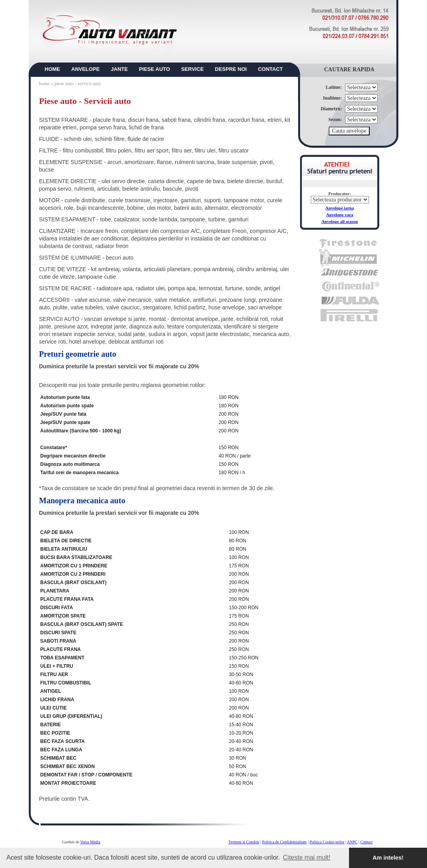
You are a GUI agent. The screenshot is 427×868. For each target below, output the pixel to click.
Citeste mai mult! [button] (307, 857)
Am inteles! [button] (388, 858)
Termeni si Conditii (244, 842)
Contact (366, 842)
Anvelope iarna (340, 208)
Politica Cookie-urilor (327, 842)
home (44, 84)
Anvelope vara (339, 215)
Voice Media (90, 842)
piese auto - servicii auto (78, 84)
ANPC (352, 842)
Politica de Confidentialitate (285, 842)
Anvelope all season (340, 221)
